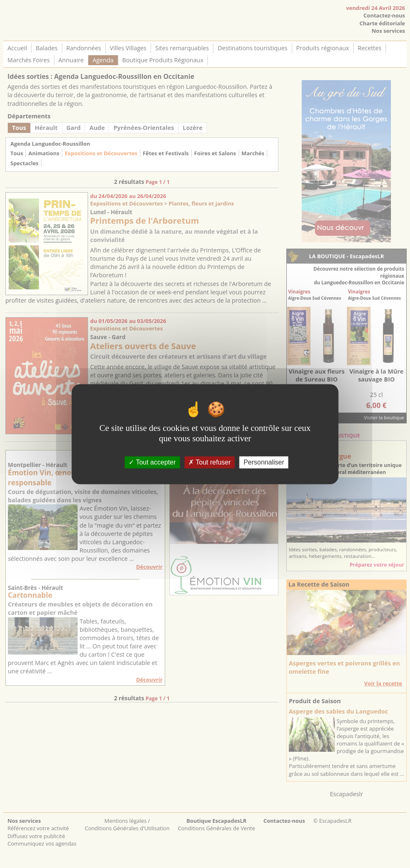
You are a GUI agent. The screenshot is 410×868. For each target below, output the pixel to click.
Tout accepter (152, 462)
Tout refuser (210, 462)
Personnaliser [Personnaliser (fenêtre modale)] (264, 462)
